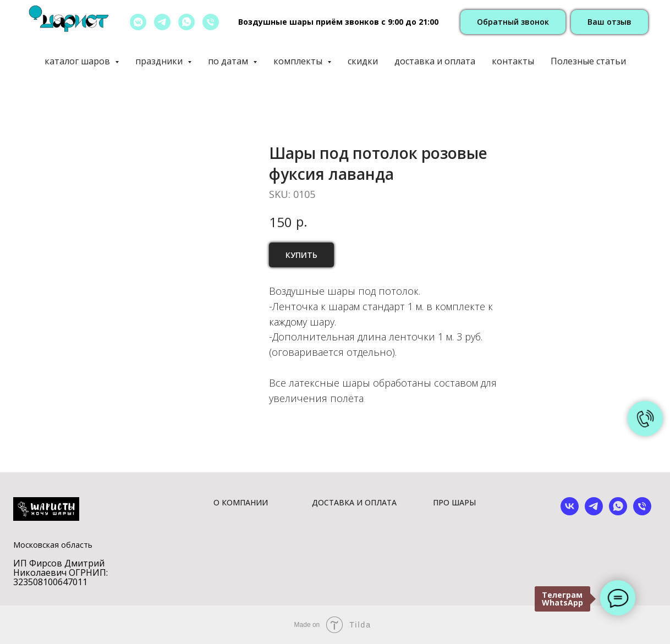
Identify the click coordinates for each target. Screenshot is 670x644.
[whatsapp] (186, 22)
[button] (513, 22)
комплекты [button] (299, 61)
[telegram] (162, 22)
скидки (363, 61)
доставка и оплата (435, 61)
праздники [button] (160, 61)
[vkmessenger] (138, 22)
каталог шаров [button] (78, 61)
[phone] (642, 512)
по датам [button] (229, 61)
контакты (513, 61)
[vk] (570, 512)
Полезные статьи (588, 61)
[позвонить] (211, 22)
